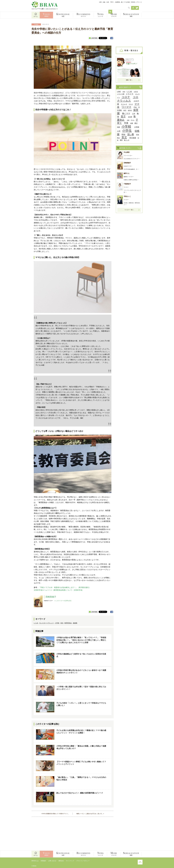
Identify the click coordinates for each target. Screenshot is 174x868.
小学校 (57, 623)
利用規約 (43, 861)
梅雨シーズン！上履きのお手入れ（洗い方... (90, 814)
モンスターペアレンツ (46, 623)
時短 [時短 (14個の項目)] (124, 135)
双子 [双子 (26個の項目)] (123, 116)
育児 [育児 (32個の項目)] (124, 137)
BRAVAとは (35, 861)
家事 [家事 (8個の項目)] (132, 123)
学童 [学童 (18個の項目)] (126, 123)
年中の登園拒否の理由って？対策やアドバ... (55, 814)
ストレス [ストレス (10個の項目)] (124, 104)
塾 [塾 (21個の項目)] (135, 116)
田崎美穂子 (51, 597)
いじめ (36, 623)
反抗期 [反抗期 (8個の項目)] (130, 117)
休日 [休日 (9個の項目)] (125, 110)
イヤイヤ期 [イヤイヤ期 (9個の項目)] (121, 94)
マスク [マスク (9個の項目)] (131, 104)
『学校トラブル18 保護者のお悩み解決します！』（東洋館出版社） (65, 587)
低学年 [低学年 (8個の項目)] (130, 110)
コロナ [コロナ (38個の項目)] (126, 97)
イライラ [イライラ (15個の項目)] (130, 94)
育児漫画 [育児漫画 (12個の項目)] (133, 138)
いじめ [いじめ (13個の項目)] (129, 91)
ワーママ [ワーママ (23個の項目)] (126, 107)
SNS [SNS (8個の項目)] (124, 92)
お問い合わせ (52, 861)
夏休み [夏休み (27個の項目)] (121, 120)
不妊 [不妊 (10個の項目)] (135, 107)
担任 (62, 623)
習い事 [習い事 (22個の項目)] (131, 134)
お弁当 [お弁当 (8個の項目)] (136, 92)
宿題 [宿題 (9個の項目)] (119, 127)
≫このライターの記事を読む (63, 601)
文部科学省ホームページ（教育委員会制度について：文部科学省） (59, 590)
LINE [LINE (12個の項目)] (119, 91)
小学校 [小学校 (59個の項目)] (126, 126)
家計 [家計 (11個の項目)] (136, 123)
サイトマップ (70, 861)
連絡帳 (75, 623)
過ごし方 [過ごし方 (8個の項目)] (127, 140)
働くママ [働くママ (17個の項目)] (126, 113)
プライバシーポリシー (83, 861)
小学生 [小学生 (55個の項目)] (127, 131)
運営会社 (61, 861)
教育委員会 (68, 623)
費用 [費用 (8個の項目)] (121, 140)
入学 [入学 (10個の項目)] (134, 114)
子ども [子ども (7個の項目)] (133, 120)
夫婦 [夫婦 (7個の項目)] (128, 120)
